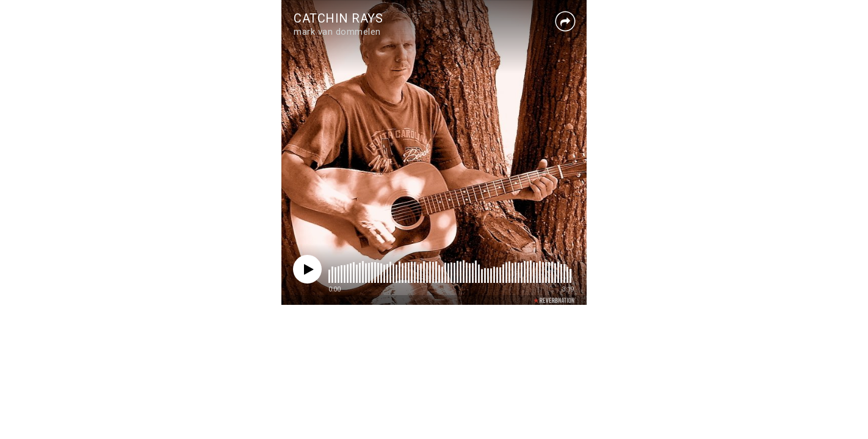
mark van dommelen (337, 32)
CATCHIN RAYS (338, 18)
